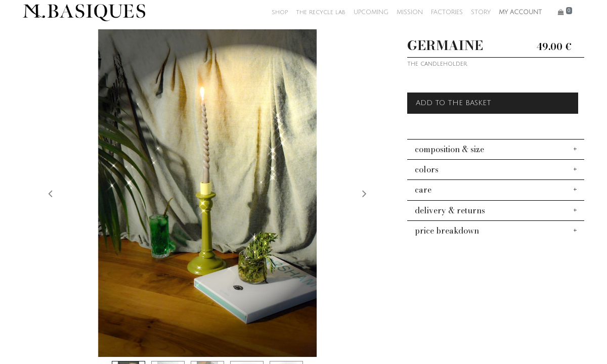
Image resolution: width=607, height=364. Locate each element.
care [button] (423, 190)
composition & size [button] (449, 149)
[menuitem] (280, 13)
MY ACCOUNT (520, 12)
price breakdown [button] (447, 231)
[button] (51, 193)
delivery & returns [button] (450, 210)
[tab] (496, 149)
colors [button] (427, 169)
